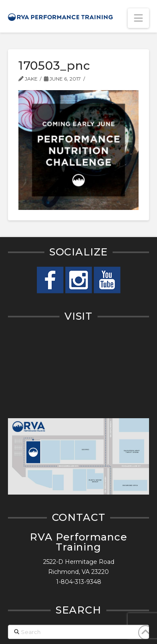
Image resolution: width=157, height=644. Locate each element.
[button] (138, 18)
